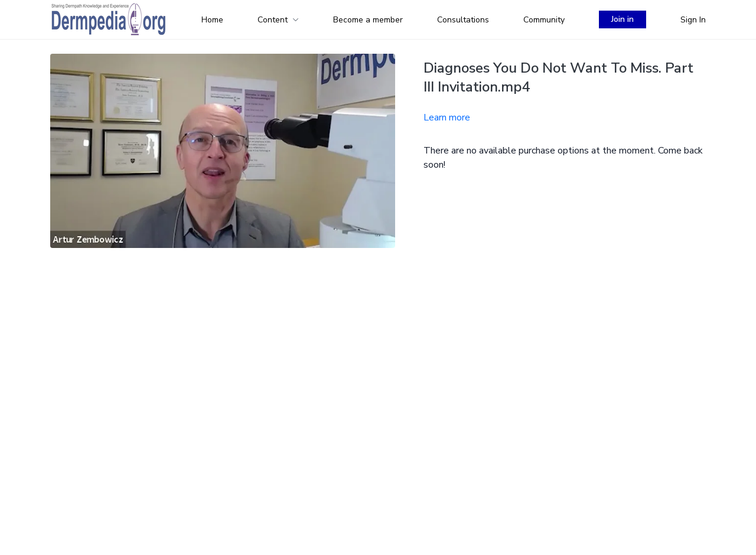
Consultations (463, 20)
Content (278, 20)
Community (544, 20)
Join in (623, 19)
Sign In (693, 20)
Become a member (368, 20)
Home (212, 20)
